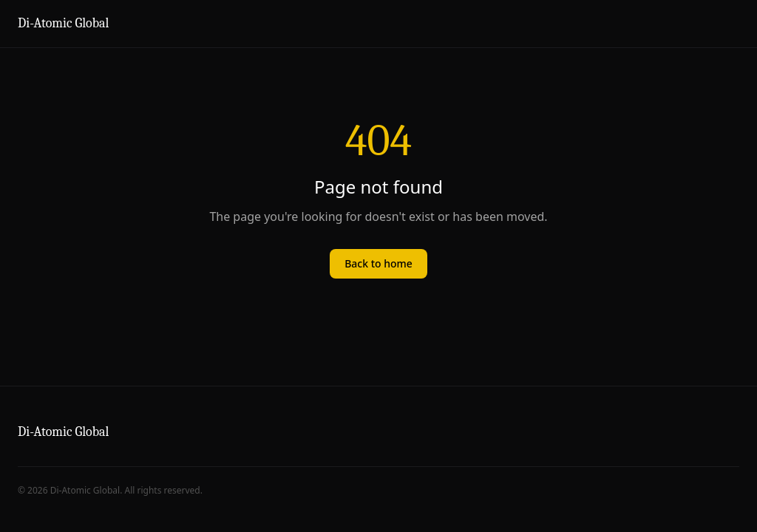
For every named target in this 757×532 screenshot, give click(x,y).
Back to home (378, 263)
